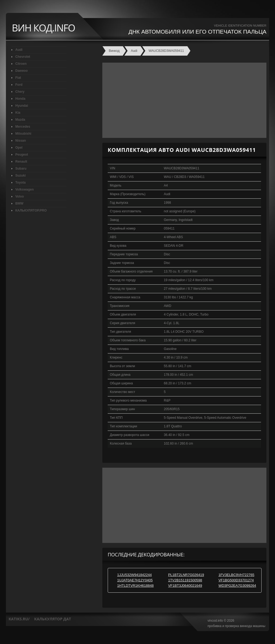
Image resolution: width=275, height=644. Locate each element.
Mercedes (23, 127)
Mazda (20, 120)
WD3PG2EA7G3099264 (237, 586)
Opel (19, 148)
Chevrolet (23, 57)
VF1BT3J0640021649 (185, 586)
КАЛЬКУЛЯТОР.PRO (31, 210)
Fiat (18, 78)
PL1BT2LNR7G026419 (186, 575)
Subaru (21, 169)
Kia (18, 113)
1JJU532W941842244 (134, 575)
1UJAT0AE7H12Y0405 (135, 580)
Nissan (21, 141)
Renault (21, 162)
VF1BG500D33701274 (236, 580)
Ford (19, 85)
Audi (19, 50)
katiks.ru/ (19, 619)
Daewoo (21, 71)
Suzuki (21, 176)
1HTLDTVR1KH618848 (135, 586)
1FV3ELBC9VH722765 (236, 575)
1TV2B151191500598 (185, 580)
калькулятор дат (53, 619)
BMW (19, 203)
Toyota (20, 183)
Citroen (21, 64)
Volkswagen (24, 189)
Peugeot (22, 155)
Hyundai (22, 106)
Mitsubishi (23, 134)
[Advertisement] (183, 100)
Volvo (20, 196)
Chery (20, 92)
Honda (20, 99)
